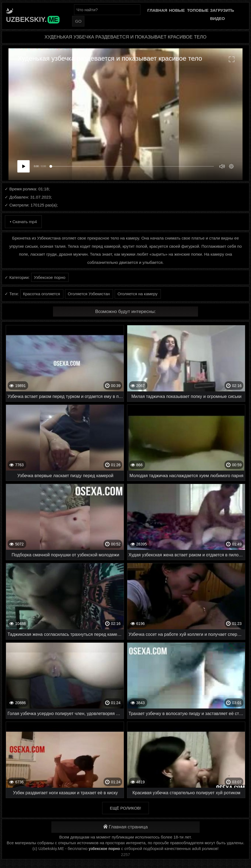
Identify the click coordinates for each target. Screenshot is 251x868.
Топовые (198, 10)
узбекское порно (104, 849)
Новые (177, 10)
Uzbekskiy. (33, 19)
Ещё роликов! (125, 808)
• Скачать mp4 (23, 222)
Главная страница (126, 827)
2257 (126, 854)
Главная (157, 10)
